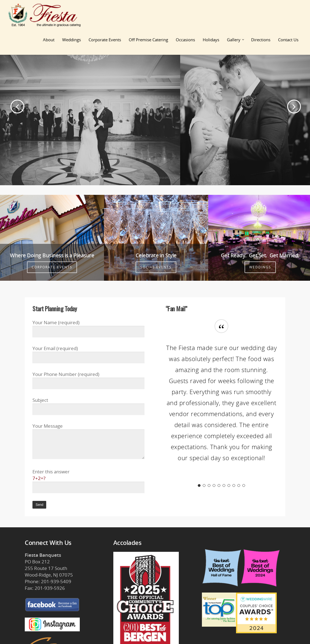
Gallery (236, 40)
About (49, 40)
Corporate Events (105, 40)
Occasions (185, 40)
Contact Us (288, 40)
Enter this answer (88, 481)
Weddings (72, 40)
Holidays (211, 40)
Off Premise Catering (148, 40)
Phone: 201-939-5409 (48, 581)
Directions (261, 40)
